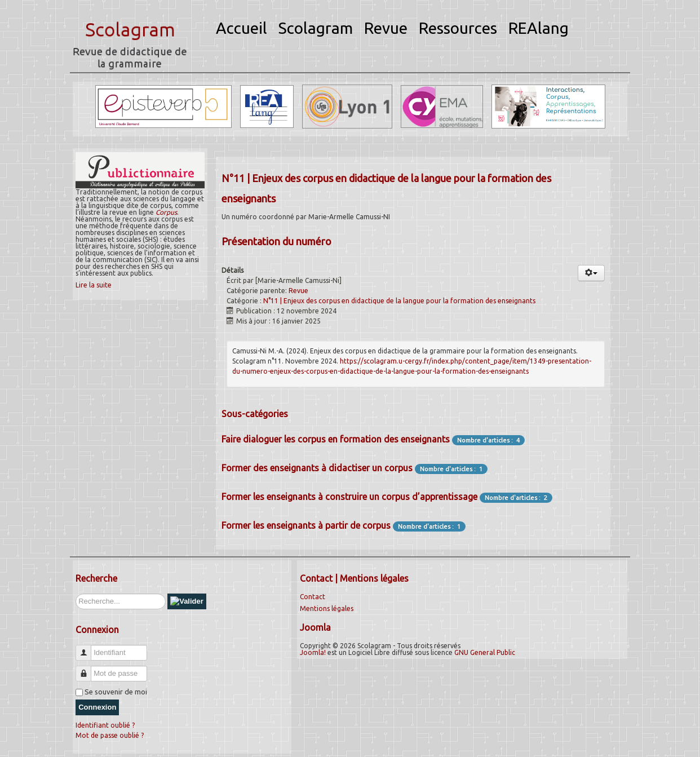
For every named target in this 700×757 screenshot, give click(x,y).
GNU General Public (485, 652)
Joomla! (313, 652)
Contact (313, 597)
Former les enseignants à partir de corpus (306, 525)
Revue (298, 291)
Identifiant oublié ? (105, 725)
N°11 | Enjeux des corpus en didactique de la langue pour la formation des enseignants (399, 301)
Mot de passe (88, 669)
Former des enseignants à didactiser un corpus (317, 468)
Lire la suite (94, 285)
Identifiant (88, 648)
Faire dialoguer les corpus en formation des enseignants (336, 439)
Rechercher (76, 594)
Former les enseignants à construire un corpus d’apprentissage (349, 497)
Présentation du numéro (276, 241)
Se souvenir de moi (116, 692)
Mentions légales (327, 608)
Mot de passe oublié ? (110, 735)
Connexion (97, 707)
